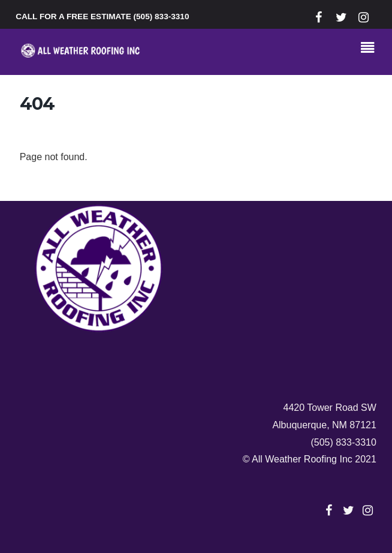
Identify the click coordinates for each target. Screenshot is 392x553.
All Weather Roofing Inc (302, 459)
